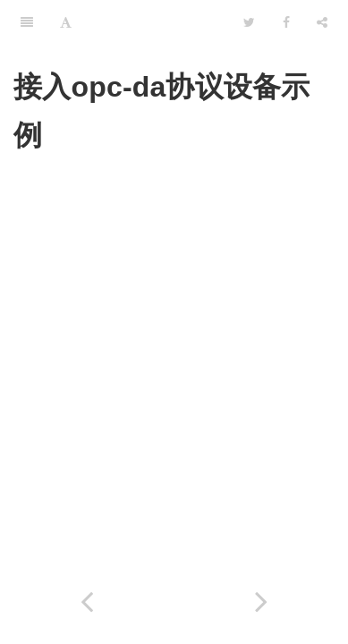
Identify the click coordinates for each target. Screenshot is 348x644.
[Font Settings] (66, 22)
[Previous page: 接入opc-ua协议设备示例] (87, 602)
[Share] (322, 22)
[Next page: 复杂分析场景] (262, 602)
